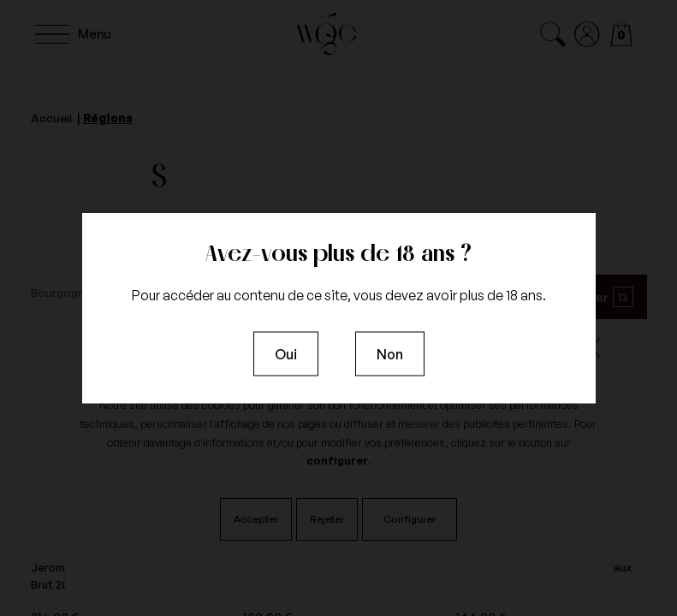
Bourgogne (61, 292)
